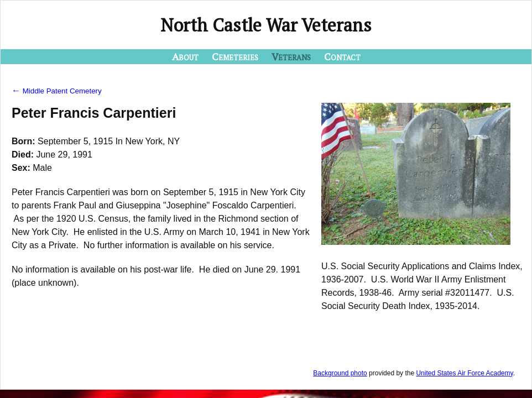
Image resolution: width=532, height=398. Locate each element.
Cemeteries (235, 56)
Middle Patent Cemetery (57, 91)
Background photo (340, 373)
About (185, 56)
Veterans (291, 56)
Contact (342, 56)
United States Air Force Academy (464, 373)
